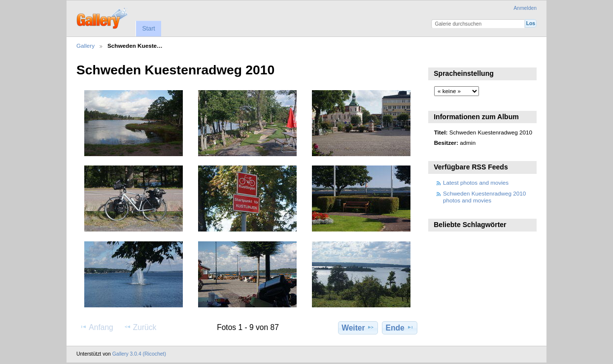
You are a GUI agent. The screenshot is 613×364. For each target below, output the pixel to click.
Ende (400, 328)
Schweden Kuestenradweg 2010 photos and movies (484, 197)
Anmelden (525, 8)
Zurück (140, 327)
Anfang (96, 327)
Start (148, 29)
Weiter (358, 328)
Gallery (85, 46)
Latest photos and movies (476, 182)
